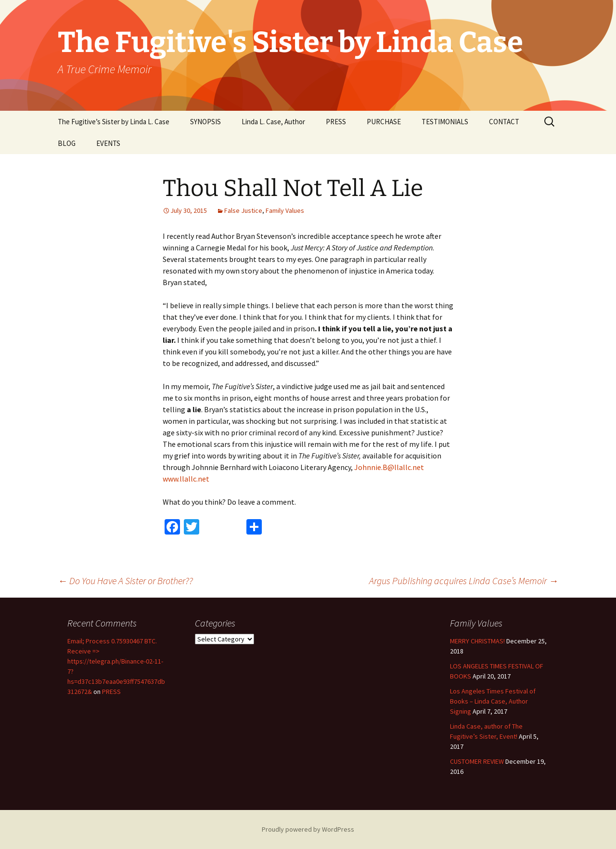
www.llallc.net (186, 479)
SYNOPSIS (205, 122)
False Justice (243, 210)
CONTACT (504, 122)
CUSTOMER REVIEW (477, 761)
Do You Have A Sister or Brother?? (125, 581)
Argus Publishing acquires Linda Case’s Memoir (464, 581)
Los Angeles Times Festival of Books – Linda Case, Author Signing (493, 701)
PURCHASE (384, 122)
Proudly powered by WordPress (308, 829)
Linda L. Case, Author (273, 122)
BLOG (67, 143)
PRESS (336, 122)
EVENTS (108, 143)
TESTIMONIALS (445, 122)
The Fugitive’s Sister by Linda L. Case (114, 122)
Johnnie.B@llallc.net (389, 467)
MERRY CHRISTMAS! (477, 641)
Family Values (285, 210)
